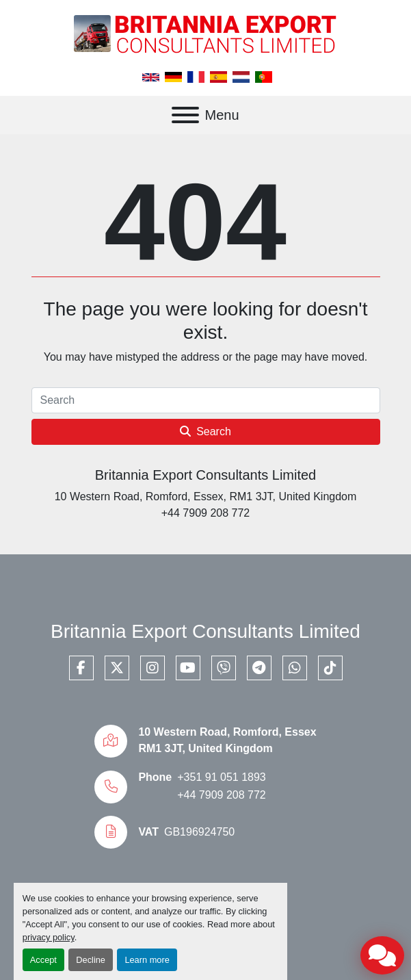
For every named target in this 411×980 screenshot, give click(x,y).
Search (205, 431)
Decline (91, 960)
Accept (43, 960)
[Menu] (185, 115)
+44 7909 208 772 (221, 795)
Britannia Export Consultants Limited (206, 475)
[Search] (206, 400)
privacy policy (49, 937)
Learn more (147, 960)
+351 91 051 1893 (221, 777)
